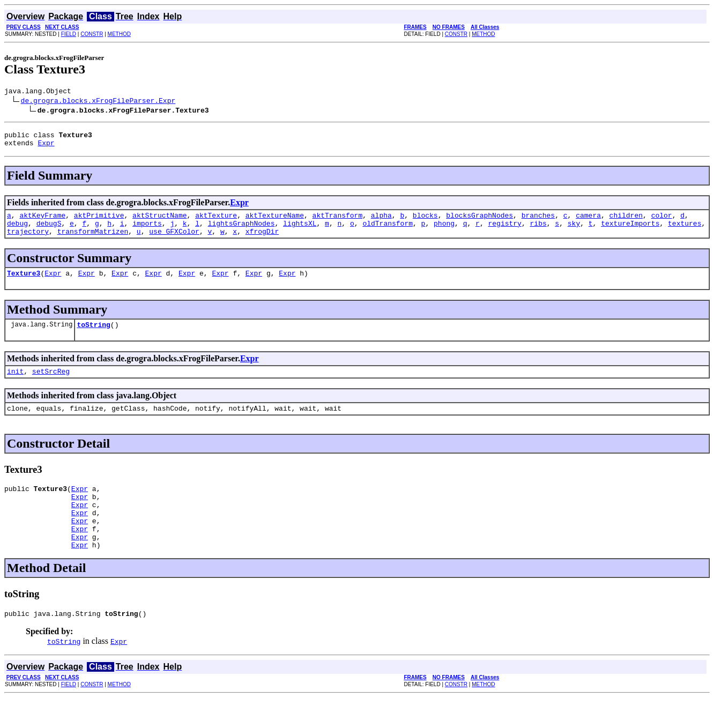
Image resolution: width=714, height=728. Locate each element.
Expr (46, 147)
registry (504, 231)
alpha (381, 221)
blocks (425, 221)
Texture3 (24, 284)
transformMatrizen (93, 241)
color (662, 221)
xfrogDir (262, 241)
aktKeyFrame (42, 221)
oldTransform (388, 231)
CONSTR (92, 34)
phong (444, 231)
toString (93, 337)
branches (538, 221)
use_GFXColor (174, 241)
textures (685, 231)
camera (588, 221)
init (15, 385)
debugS (49, 231)
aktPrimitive (99, 221)
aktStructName (159, 221)
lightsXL (300, 231)
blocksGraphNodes (479, 221)
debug (17, 231)
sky (574, 231)
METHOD (119, 34)
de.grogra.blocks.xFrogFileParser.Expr (98, 102)
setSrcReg (51, 385)
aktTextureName (275, 221)
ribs (538, 231)
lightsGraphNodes (241, 231)
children (626, 221)
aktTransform (338, 221)
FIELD (69, 34)
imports (147, 231)
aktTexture (216, 221)
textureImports (630, 231)
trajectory (28, 241)
